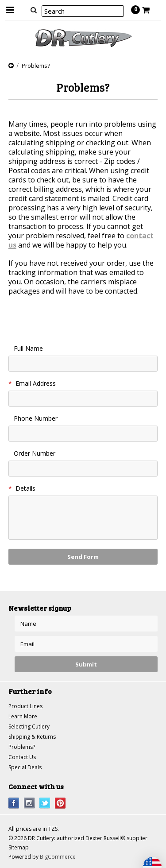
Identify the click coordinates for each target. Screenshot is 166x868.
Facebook (14, 803)
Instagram (29, 803)
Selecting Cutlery (29, 727)
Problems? (22, 747)
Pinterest (60, 803)
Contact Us (22, 757)
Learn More (23, 716)
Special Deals (25, 767)
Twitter (45, 803)
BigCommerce (58, 857)
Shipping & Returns (32, 737)
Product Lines (25, 706)
